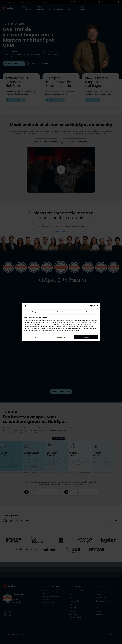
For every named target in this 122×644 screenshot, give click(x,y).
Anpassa (61, 337)
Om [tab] (87, 312)
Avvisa (36, 337)
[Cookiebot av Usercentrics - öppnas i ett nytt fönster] (90, 306)
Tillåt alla (86, 337)
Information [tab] (61, 312)
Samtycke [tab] (35, 312)
